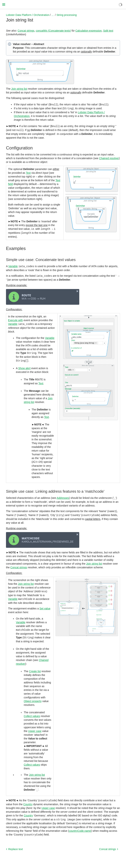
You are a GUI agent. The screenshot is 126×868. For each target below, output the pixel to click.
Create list (35, 668)
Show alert (24, 366)
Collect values (32, 712)
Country (28, 800)
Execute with (15, 319)
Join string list (19, 89)
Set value (45, 605)
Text (28, 172)
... (53, 15)
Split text (108, 31)
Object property (33, 697)
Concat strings (26, 31)
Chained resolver (109, 157)
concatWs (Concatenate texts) (53, 31)
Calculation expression (89, 31)
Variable (13, 265)
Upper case (35, 727)
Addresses (63, 495)
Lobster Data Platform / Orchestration (28, 15)
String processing (67, 15)
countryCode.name (80, 826)
